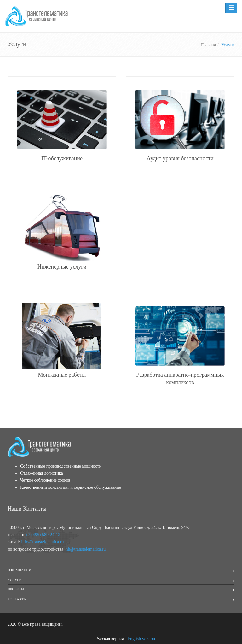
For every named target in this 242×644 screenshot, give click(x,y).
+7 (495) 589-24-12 (43, 535)
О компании (19, 570)
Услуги (14, 580)
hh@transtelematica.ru (86, 549)
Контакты (17, 599)
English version (141, 639)
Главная (208, 45)
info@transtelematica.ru (42, 542)
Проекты (16, 589)
